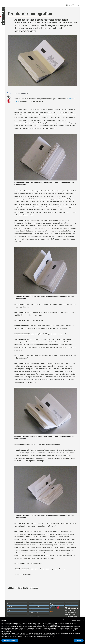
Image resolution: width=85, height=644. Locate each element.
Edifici (30, 610)
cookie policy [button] (55, 625)
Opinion (9, 616)
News (8, 604)
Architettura (10, 607)
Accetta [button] (79, 641)
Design (9, 610)
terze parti (27, 627)
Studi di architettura (34, 613)
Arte (8, 613)
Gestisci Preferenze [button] (10, 641)
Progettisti (32, 604)
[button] (73, 620)
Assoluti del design (34, 616)
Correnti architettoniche (36, 607)
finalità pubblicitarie (11, 630)
